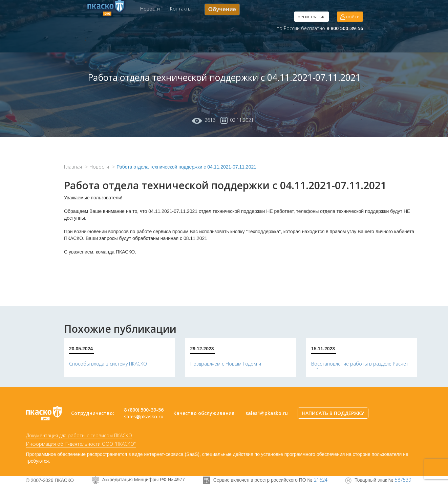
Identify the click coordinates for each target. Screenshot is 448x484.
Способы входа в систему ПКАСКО (108, 364)
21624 (321, 480)
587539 (403, 480)
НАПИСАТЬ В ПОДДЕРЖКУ (333, 413)
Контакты (181, 9)
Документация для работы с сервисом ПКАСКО (79, 435)
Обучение (222, 9)
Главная (73, 167)
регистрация (312, 17)
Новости (150, 9)
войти (350, 17)
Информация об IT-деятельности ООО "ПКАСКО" (81, 444)
